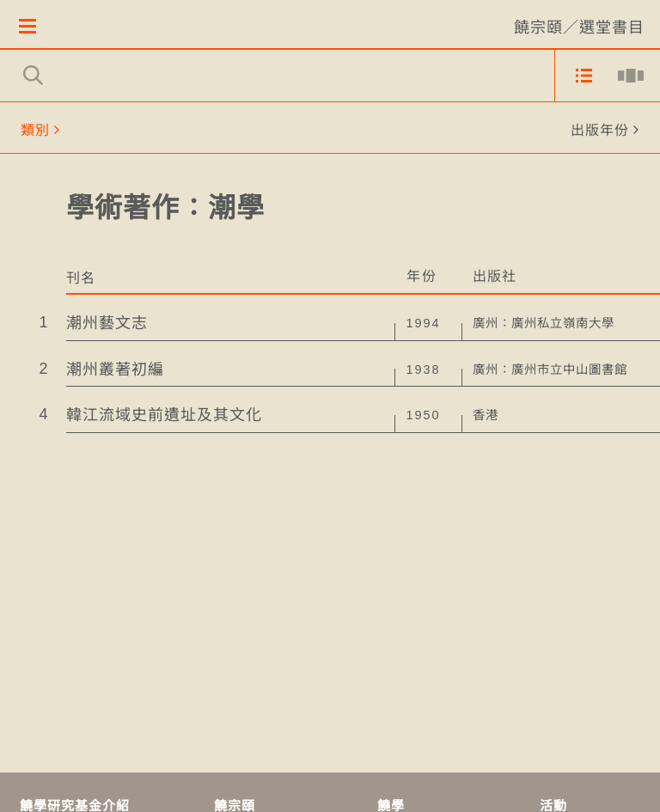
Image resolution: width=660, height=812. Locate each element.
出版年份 (600, 131)
